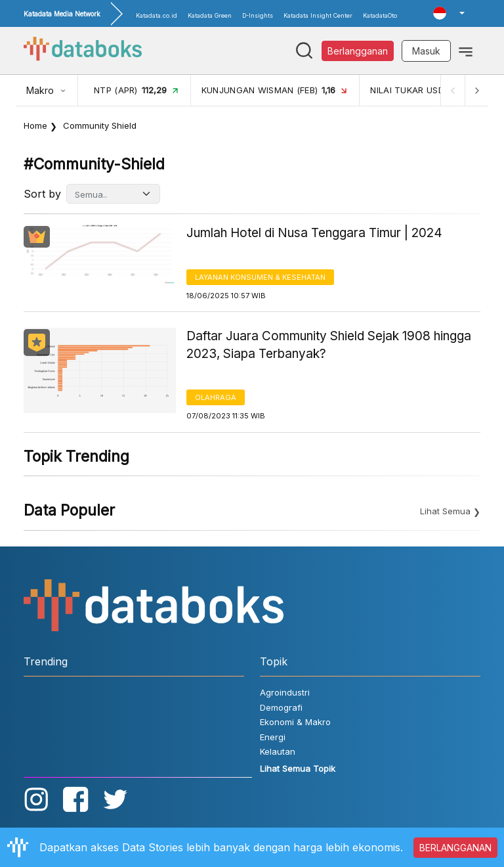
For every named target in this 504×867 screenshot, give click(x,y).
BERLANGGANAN (455, 848)
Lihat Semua (445, 511)
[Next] (476, 90)
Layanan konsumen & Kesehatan (260, 277)
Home (35, 125)
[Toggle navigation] (466, 51)
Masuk (426, 51)
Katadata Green (210, 15)
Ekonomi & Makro (295, 722)
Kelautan (278, 751)
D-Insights (258, 15)
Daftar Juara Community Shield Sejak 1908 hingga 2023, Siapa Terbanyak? (329, 345)
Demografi (281, 707)
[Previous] (453, 90)
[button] (449, 13)
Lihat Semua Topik (298, 768)
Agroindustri (285, 692)
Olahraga (216, 397)
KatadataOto (380, 15)
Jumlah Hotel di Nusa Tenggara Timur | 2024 (314, 233)
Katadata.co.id (157, 15)
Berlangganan (358, 51)
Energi (273, 737)
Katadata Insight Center (318, 15)
